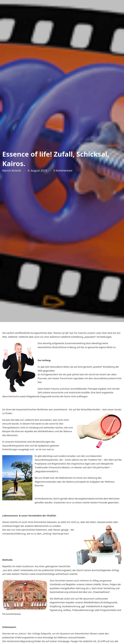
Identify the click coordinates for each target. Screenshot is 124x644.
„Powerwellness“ (101, 592)
